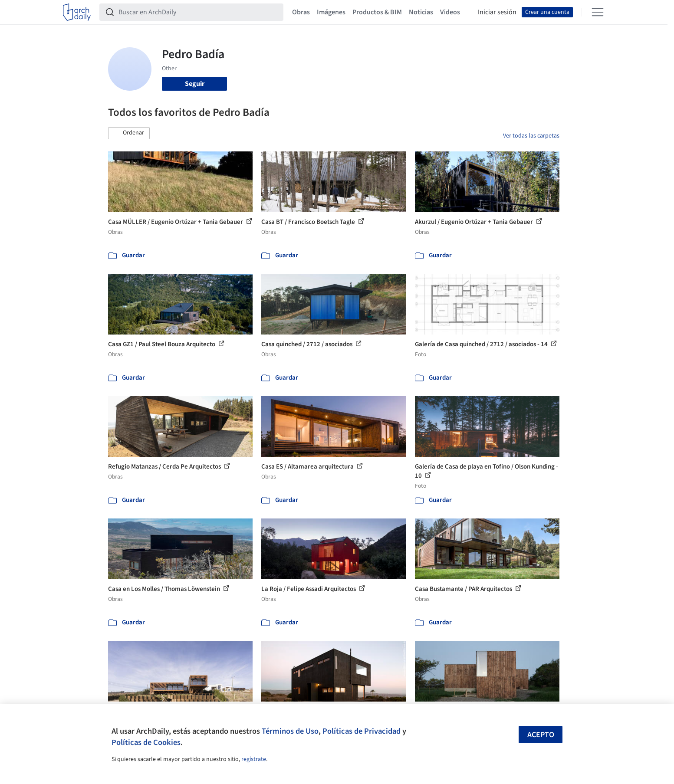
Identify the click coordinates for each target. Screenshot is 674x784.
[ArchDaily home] (77, 12)
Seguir (195, 84)
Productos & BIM (377, 12)
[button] (129, 133)
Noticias (421, 12)
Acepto (541, 735)
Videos (450, 12)
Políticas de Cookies (146, 742)
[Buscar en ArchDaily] (198, 12)
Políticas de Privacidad (362, 731)
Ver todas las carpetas (531, 136)
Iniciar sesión (497, 12)
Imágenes (331, 12)
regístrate (254, 759)
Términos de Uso (290, 731)
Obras (301, 12)
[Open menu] (598, 12)
